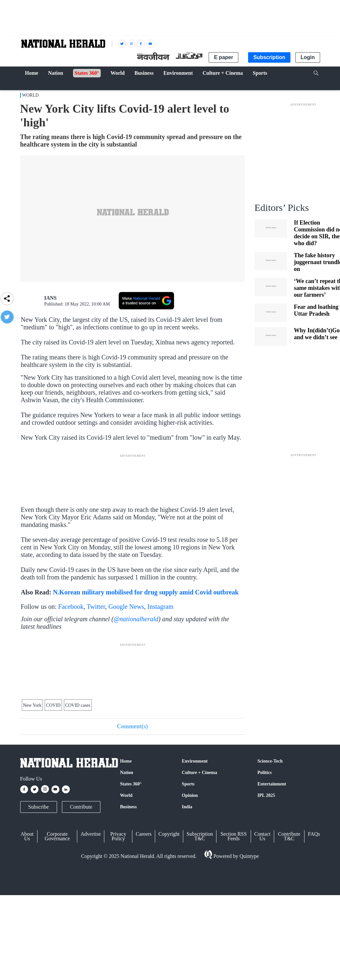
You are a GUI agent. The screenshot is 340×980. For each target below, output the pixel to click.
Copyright (169, 834)
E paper (223, 57)
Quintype (249, 856)
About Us (27, 836)
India (187, 807)
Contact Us (262, 836)
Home (126, 761)
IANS (51, 298)
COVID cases (78, 705)
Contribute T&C (289, 836)
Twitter (96, 607)
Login (308, 57)
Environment (195, 761)
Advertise (91, 834)
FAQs (314, 834)
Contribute (81, 807)
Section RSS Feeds (233, 836)
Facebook (71, 607)
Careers (144, 834)
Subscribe (39, 807)
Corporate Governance (57, 836)
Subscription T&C (200, 836)
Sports (188, 784)
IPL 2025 (266, 795)
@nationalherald (136, 619)
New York (32, 705)
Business (128, 807)
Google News (126, 607)
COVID (53, 705)
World (30, 95)
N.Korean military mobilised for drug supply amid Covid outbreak (146, 592)
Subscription (269, 57)
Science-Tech (270, 761)
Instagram (160, 607)
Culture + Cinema (200, 773)
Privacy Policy (118, 836)
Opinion (190, 795)
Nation (126, 773)
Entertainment (272, 784)
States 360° (131, 784)
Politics (265, 773)
